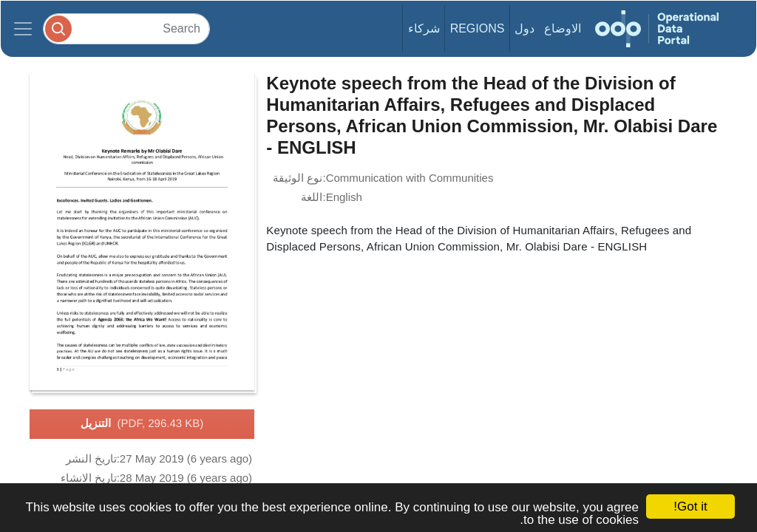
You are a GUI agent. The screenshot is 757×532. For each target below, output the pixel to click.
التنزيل (142, 424)
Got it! (690, 507)
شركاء (424, 28)
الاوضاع (563, 28)
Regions (478, 28)
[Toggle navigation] (23, 29)
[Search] (126, 28)
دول (525, 28)
